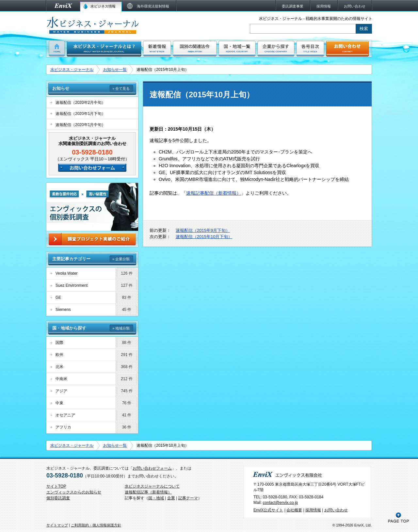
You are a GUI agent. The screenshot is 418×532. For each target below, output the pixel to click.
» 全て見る (121, 89)
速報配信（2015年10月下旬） (204, 237)
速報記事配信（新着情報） (214, 193)
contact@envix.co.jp (281, 503)
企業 (171, 498)
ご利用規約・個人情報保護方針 (96, 525)
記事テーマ (188, 498)
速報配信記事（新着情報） (148, 492)
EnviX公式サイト (268, 510)
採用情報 (313, 510)
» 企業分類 (121, 259)
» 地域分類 (121, 328)
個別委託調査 (58, 498)
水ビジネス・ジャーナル (72, 70)
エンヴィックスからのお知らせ (74, 492)
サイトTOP (56, 486)
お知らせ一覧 (115, 70)
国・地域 (156, 498)
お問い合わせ (336, 510)
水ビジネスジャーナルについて (152, 486)
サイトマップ (57, 525)
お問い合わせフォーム (152, 468)
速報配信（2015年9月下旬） (203, 230)
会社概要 (294, 510)
